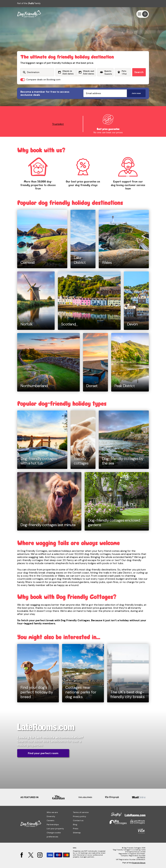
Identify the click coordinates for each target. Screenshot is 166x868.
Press (76, 829)
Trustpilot (58, 124)
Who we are (52, 812)
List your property (55, 829)
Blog (75, 825)
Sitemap (77, 833)
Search (139, 72)
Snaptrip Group (139, 863)
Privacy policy (80, 816)
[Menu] (143, 14)
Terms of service (81, 812)
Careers (50, 820)
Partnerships (53, 825)
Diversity (51, 816)
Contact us (78, 820)
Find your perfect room (43, 753)
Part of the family (29, 3)
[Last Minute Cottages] (29, 14)
